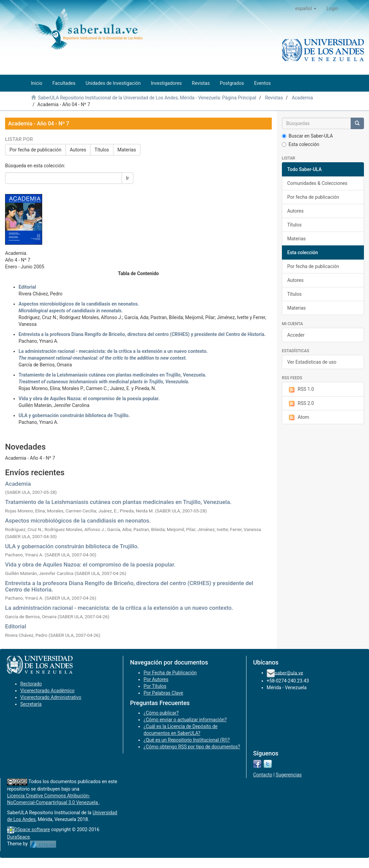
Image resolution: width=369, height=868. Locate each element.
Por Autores (156, 679)
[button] (306, 8)
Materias (127, 150)
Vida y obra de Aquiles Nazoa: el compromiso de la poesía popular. (90, 564)
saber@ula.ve (289, 673)
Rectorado (31, 684)
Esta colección (301, 144)
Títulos (102, 150)
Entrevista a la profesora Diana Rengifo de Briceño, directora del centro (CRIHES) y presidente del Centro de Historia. (129, 586)
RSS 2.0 (301, 404)
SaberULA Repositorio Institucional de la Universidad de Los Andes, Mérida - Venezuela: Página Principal (147, 98)
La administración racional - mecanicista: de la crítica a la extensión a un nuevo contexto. (119, 608)
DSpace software (32, 829)
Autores (78, 150)
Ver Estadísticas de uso (312, 362)
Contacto (263, 775)
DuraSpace (19, 837)
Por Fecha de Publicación (170, 673)
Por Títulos (155, 686)
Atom (298, 417)
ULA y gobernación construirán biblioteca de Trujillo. (72, 546)
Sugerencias (289, 775)
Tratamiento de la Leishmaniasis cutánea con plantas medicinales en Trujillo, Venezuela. (118, 502)
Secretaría (31, 704)
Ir (127, 178)
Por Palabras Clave (163, 693)
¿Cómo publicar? (161, 713)
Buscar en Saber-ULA (307, 136)
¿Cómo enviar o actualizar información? (185, 720)
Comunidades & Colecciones (317, 183)
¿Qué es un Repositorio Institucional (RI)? (187, 740)
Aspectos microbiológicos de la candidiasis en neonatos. (78, 521)
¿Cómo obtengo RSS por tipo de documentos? (192, 747)
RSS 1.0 (301, 389)
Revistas (274, 98)
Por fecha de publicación (35, 150)
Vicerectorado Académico (47, 691)
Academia (302, 98)
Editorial (16, 626)
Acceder (296, 335)
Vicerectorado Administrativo (51, 697)
